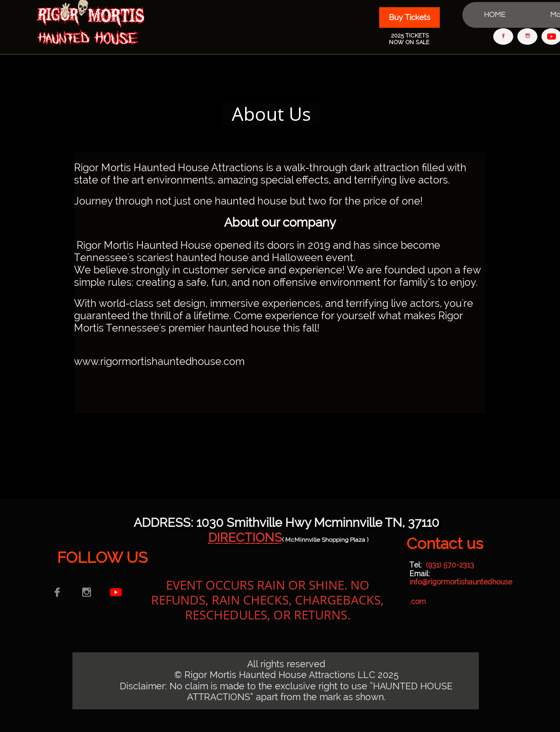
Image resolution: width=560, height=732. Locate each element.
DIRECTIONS (245, 537)
